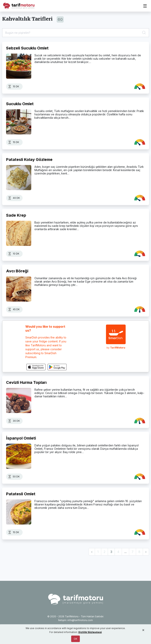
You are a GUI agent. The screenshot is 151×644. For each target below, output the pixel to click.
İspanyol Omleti (21, 438)
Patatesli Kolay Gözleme (29, 160)
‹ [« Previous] (92, 552)
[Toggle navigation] (145, 6)
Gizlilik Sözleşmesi (90, 632)
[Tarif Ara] (76, 33)
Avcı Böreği (17, 271)
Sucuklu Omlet (20, 104)
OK (75, 639)
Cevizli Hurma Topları (26, 382)
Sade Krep (16, 215)
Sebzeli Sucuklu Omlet (27, 48)
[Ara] (144, 33)
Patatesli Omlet (21, 494)
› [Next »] (146, 552)
